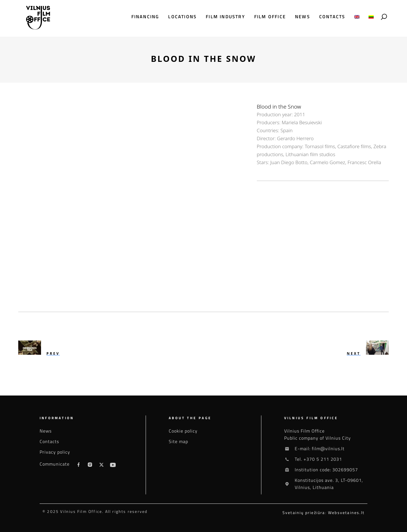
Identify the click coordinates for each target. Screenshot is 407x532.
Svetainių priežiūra (304, 512)
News (303, 17)
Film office (270, 17)
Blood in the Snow (279, 107)
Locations (182, 17)
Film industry (225, 17)
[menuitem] (357, 17)
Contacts (332, 17)
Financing (145, 17)
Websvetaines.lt (346, 512)
